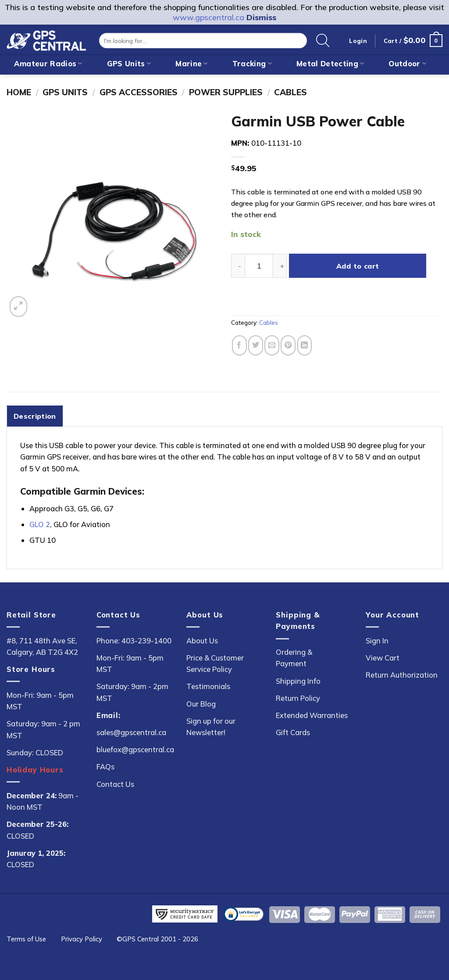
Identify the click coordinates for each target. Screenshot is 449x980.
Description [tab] (35, 416)
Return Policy (298, 698)
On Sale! (258, 82)
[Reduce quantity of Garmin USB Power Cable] (238, 266)
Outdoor (407, 63)
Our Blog (201, 704)
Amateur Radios (48, 63)
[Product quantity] (259, 266)
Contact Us (115, 784)
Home (19, 92)
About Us (202, 641)
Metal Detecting (330, 63)
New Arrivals (190, 82)
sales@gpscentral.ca (131, 732)
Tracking (252, 63)
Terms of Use (26, 939)
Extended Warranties (312, 715)
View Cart (383, 658)
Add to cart (358, 266)
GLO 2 (40, 524)
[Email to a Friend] (272, 345)
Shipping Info (298, 681)
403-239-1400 (146, 641)
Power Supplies (226, 92)
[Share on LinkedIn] (305, 345)
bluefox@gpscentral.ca (135, 749)
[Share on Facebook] (239, 345)
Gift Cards (293, 732)
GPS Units (129, 63)
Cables (290, 92)
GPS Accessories (139, 92)
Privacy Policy (82, 939)
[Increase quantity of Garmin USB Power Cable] (280, 266)
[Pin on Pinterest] (288, 345)
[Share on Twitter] (256, 345)
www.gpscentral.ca (208, 17)
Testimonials (208, 686)
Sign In (377, 641)
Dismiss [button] (261, 17)
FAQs (105, 766)
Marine (192, 63)
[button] (413, 41)
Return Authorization (402, 675)
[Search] (323, 41)
